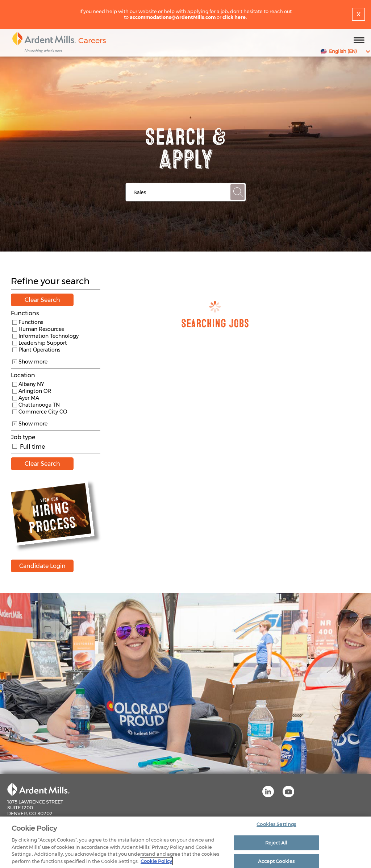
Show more (30, 362)
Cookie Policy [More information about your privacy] (156, 863)
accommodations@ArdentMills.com (173, 17)
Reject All (276, 845)
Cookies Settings (276, 827)
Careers (92, 40)
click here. (235, 17)
